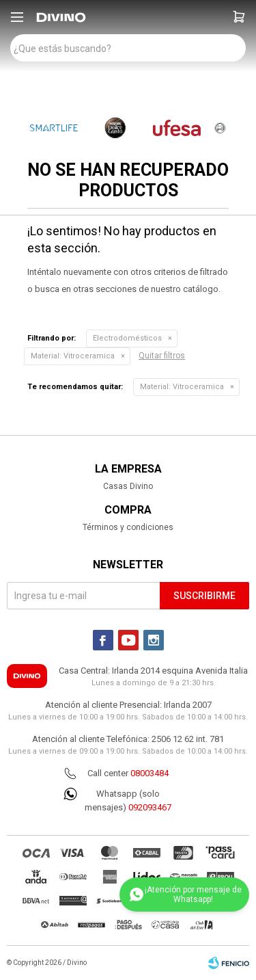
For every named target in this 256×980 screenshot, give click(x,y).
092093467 (150, 807)
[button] (239, 17)
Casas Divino (128, 486)
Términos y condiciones (128, 527)
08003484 (150, 773)
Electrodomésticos (127, 338)
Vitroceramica (73, 356)
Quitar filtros (162, 356)
